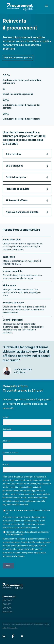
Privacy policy (13, 628)
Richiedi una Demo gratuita (18, 58)
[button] (42, 7)
